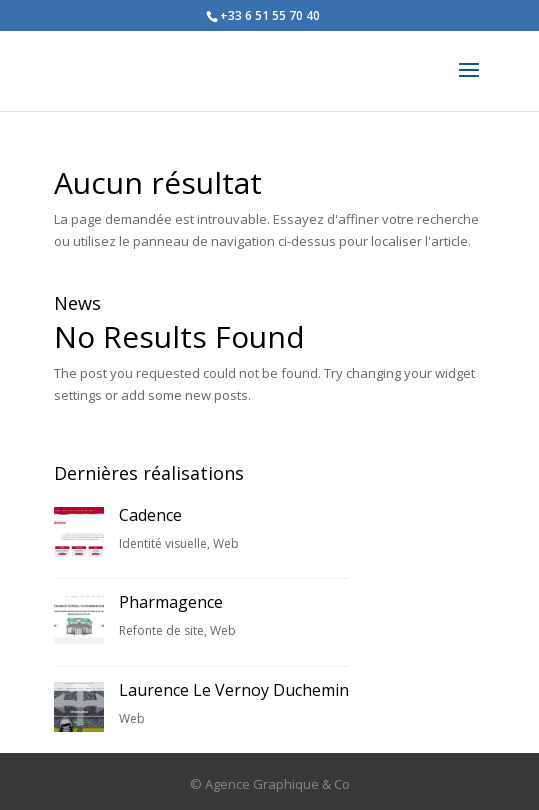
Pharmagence (171, 602)
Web (226, 543)
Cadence (150, 515)
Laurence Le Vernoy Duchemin (234, 690)
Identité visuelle (163, 543)
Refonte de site (161, 630)
